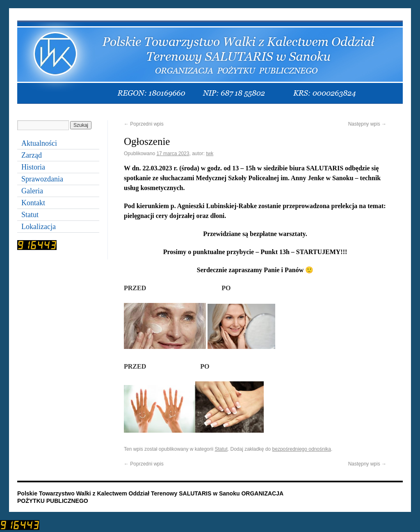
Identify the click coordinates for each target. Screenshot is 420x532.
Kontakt (33, 203)
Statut (221, 449)
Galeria (32, 191)
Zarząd (32, 155)
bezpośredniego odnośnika (302, 449)
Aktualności (39, 143)
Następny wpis (367, 124)
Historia (33, 167)
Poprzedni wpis (144, 124)
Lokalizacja (39, 227)
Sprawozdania (42, 179)
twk (210, 154)
